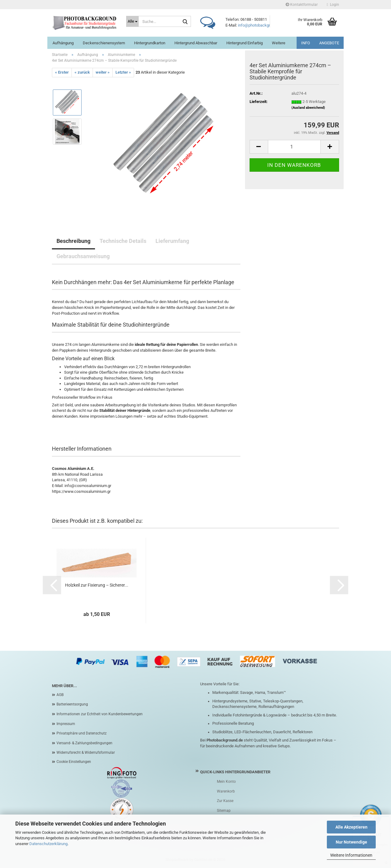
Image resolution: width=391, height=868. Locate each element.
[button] (259, 147)
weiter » (103, 72)
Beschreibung (73, 241)
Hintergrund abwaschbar (196, 43)
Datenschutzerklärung (48, 844)
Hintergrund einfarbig (245, 43)
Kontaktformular (302, 5)
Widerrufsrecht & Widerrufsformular (86, 753)
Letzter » (123, 72)
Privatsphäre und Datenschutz (82, 733)
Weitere (279, 43)
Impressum (66, 724)
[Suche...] (132, 21)
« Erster (62, 72)
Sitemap (224, 811)
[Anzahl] (294, 147)
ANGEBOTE (329, 43)
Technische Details (123, 241)
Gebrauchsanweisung (83, 256)
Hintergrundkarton (150, 43)
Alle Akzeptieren (351, 827)
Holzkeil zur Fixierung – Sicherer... (97, 585)
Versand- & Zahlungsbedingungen (84, 743)
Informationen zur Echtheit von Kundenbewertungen (100, 714)
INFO (306, 43)
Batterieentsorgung (72, 704)
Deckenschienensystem (104, 43)
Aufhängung (63, 43)
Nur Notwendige (351, 842)
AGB (60, 695)
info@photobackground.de (261, 25)
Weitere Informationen (351, 855)
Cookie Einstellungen (74, 762)
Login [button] (333, 5)
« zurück (82, 72)
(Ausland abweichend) (308, 108)
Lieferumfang (172, 241)
